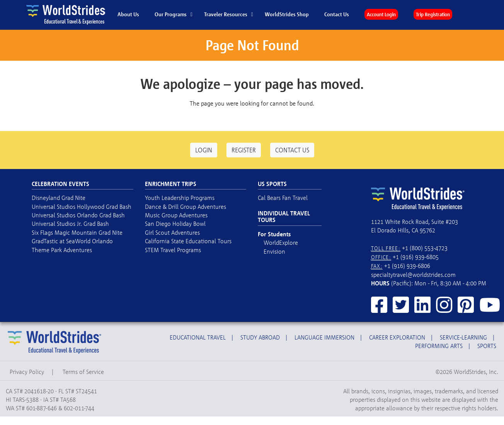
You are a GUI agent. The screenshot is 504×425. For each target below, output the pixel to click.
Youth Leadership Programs (180, 198)
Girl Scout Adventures (172, 232)
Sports (487, 346)
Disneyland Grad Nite (59, 198)
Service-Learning (463, 337)
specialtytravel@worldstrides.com (413, 275)
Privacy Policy (27, 372)
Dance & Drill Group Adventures (186, 207)
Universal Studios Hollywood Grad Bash (82, 207)
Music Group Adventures (176, 215)
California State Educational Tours (188, 241)
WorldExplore (281, 242)
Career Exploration (397, 337)
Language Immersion (324, 337)
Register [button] (244, 150)
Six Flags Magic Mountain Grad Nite (77, 232)
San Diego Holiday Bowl (175, 224)
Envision (274, 251)
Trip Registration (433, 14)
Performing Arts (439, 346)
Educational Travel (198, 337)
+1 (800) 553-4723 (425, 248)
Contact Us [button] (292, 150)
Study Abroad (260, 337)
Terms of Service (83, 372)
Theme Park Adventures (62, 250)
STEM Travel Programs (173, 250)
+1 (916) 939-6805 (416, 257)
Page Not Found (252, 45)
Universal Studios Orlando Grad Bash (78, 215)
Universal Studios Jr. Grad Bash (70, 224)
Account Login (381, 14)
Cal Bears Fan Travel (283, 198)
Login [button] (204, 150)
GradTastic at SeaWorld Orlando (72, 241)
